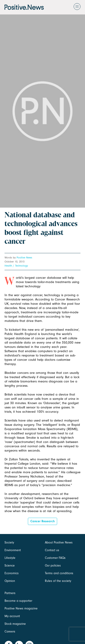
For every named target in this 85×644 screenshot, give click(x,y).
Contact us (52, 550)
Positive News (24, 258)
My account (12, 616)
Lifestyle (10, 558)
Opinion (10, 581)
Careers (10, 631)
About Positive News (59, 542)
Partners (10, 593)
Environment (13, 550)
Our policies (53, 566)
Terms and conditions (59, 573)
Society (9, 542)
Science (10, 566)
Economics (12, 573)
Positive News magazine (21, 608)
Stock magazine (15, 624)
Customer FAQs (55, 558)
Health (8, 266)
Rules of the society (58, 581)
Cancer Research (42, 521)
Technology (22, 266)
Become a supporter (18, 601)
